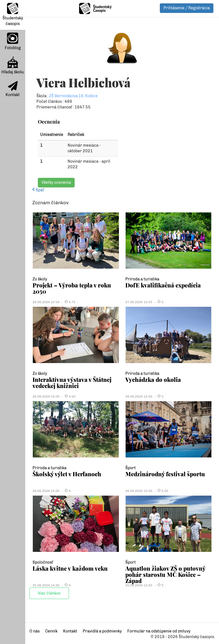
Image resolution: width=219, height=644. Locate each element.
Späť (38, 190)
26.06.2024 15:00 (46, 396)
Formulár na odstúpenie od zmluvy (159, 631)
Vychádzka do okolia (153, 379)
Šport (131, 468)
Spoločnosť (43, 562)
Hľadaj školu (13, 66)
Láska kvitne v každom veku (70, 568)
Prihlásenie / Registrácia (187, 8)
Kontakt (13, 89)
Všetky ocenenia (56, 182)
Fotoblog (13, 41)
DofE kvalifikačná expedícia (163, 285)
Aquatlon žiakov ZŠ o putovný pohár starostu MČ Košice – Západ (165, 575)
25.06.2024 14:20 (46, 585)
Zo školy (40, 279)
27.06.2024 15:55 (139, 302)
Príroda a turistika (142, 279)
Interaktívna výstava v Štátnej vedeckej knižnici (72, 383)
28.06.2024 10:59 (46, 302)
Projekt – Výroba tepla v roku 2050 (72, 288)
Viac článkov (49, 593)
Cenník (51, 631)
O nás (34, 631)
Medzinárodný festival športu (165, 474)
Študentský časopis (13, 14)
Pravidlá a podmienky (102, 631)
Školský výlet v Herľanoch (67, 474)
